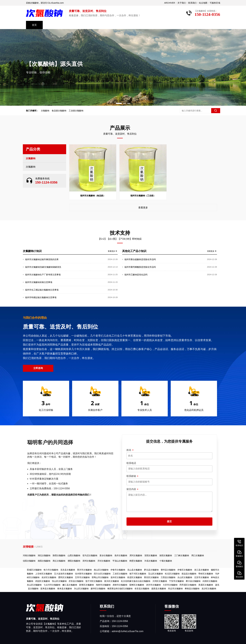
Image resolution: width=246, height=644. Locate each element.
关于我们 (182, 3)
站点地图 (203, 3)
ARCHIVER (170, 3)
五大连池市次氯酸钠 (63, 574)
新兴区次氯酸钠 (112, 581)
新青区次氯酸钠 (86, 585)
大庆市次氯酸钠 (170, 585)
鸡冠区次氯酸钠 (43, 581)
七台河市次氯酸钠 (52, 585)
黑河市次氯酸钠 (84, 570)
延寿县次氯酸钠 (48, 589)
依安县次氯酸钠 (142, 589)
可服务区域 (215, 3)
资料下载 (118, 25)
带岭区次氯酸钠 (206, 574)
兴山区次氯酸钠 (81, 589)
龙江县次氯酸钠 (201, 570)
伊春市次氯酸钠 (118, 570)
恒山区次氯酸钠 (59, 581)
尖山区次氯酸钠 (185, 577)
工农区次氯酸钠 (120, 574)
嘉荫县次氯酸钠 (159, 589)
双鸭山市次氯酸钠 (100, 577)
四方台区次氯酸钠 (102, 574)
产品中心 (53, 25)
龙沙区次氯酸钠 (209, 589)
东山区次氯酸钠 (34, 585)
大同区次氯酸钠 (160, 581)
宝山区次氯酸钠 (155, 574)
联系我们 (192, 3)
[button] (119, 103)
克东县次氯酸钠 (68, 570)
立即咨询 (229, 368)
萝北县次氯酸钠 (151, 570)
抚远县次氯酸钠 (189, 574)
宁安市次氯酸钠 (176, 581)
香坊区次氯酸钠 (151, 577)
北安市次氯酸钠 (201, 577)
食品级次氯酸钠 (60, 111)
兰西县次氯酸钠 (168, 577)
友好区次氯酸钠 (49, 577)
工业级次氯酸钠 (77, 111)
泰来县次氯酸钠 (65, 589)
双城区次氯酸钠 (34, 570)
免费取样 (183, 25)
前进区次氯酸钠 (135, 577)
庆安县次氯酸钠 (76, 581)
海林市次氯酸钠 (103, 585)
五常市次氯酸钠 (82, 577)
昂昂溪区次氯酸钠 (188, 585)
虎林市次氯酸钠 (120, 585)
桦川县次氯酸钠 (193, 581)
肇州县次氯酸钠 (168, 570)
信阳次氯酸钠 (220, 561)
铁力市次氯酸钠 (51, 570)
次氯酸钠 (46, 111)
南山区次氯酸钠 (101, 570)
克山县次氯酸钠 (135, 570)
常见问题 (140, 25)
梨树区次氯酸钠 (137, 585)
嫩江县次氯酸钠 (70, 585)
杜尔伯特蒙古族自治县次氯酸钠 (136, 581)
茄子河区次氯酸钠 (94, 581)
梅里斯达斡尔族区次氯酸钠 (120, 589)
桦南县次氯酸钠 (192, 589)
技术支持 (96, 25)
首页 (34, 25)
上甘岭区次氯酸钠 (44, 574)
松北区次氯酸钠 (172, 574)
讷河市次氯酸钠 (153, 585)
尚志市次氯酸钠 (175, 589)
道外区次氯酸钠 (118, 577)
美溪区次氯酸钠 (206, 585)
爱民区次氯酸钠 (66, 577)
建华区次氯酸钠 (98, 589)
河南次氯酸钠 (220, 555)
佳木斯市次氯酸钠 (83, 574)
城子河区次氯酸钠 (138, 574)
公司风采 (75, 25)
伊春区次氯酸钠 (185, 570)
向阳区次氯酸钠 (210, 581)
